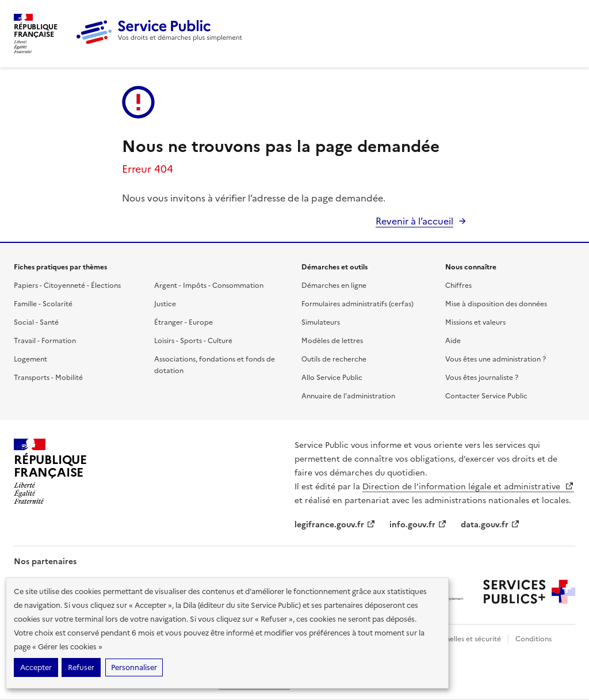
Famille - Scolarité (43, 304)
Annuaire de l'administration (348, 396)
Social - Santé (36, 322)
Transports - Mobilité (48, 378)
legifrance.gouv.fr (335, 525)
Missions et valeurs (475, 322)
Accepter (36, 667)
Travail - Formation (45, 341)
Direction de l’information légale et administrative (468, 487)
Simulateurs (321, 322)
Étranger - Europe (183, 322)
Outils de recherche (334, 359)
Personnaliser (134, 667)
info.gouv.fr (418, 525)
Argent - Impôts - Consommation (209, 286)
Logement (30, 359)
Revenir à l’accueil (414, 221)
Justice (165, 304)
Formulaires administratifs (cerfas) (357, 304)
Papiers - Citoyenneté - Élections (67, 286)
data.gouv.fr (490, 525)
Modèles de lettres (332, 341)
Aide (453, 341)
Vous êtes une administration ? (496, 359)
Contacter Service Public (486, 396)
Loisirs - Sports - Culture (193, 341)
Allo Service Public (332, 378)
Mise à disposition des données (496, 304)
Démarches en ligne (334, 286)
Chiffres (458, 286)
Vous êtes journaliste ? (482, 378)
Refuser (81, 667)
